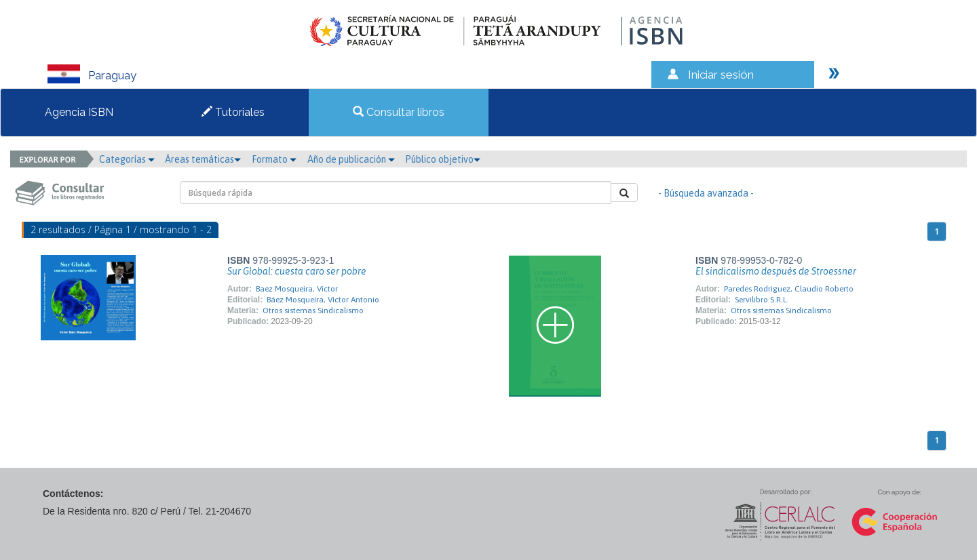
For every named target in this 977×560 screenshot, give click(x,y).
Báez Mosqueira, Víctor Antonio (323, 300)
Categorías (127, 159)
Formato (274, 159)
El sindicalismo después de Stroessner (776, 271)
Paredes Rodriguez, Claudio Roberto (789, 289)
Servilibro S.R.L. (762, 300)
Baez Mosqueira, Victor (297, 289)
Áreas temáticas (203, 159)
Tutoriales (233, 112)
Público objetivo (443, 159)
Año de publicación (351, 159)
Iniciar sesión (721, 75)
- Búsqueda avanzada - (706, 193)
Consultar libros (399, 112)
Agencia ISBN (79, 112)
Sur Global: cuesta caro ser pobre (297, 271)
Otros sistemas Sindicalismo (313, 311)
